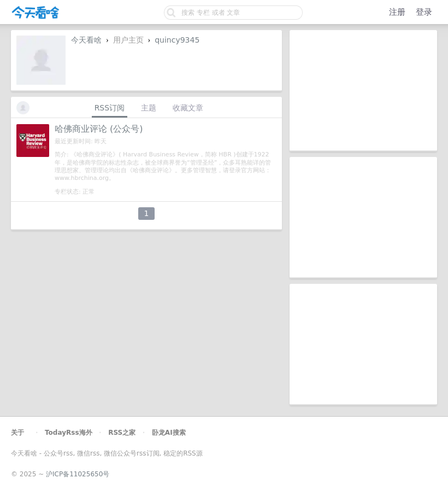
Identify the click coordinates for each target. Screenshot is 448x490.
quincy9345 (177, 40)
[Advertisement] (363, 90)
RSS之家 (122, 433)
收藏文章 (188, 108)
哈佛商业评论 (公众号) (99, 129)
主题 (149, 108)
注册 (397, 12)
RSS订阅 (110, 108)
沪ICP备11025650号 (78, 474)
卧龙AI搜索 (169, 433)
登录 (424, 12)
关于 (17, 433)
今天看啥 (86, 40)
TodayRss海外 (69, 433)
